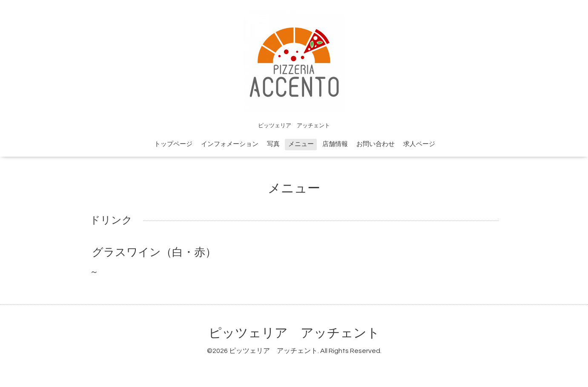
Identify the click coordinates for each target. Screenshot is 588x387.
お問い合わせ (376, 144)
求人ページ (419, 144)
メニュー (301, 144)
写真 (273, 144)
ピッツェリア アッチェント (294, 333)
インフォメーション (230, 144)
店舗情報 (335, 144)
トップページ (173, 144)
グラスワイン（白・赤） (154, 252)
